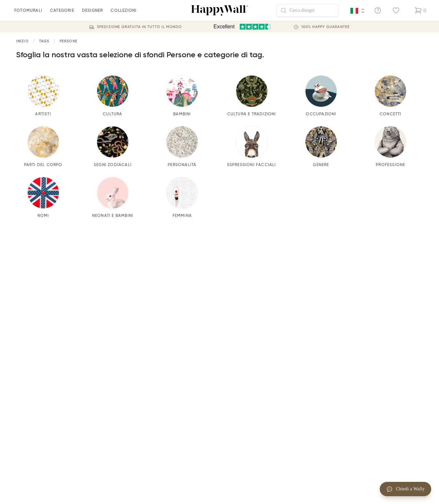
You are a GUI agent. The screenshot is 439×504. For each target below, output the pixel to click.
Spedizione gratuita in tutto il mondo (139, 27)
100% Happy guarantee (326, 27)
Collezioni (124, 14)
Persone (69, 41)
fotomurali (28, 14)
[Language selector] (358, 11)
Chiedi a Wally (405, 489)
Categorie (62, 14)
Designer (93, 14)
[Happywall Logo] (219, 10)
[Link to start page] (22, 41)
